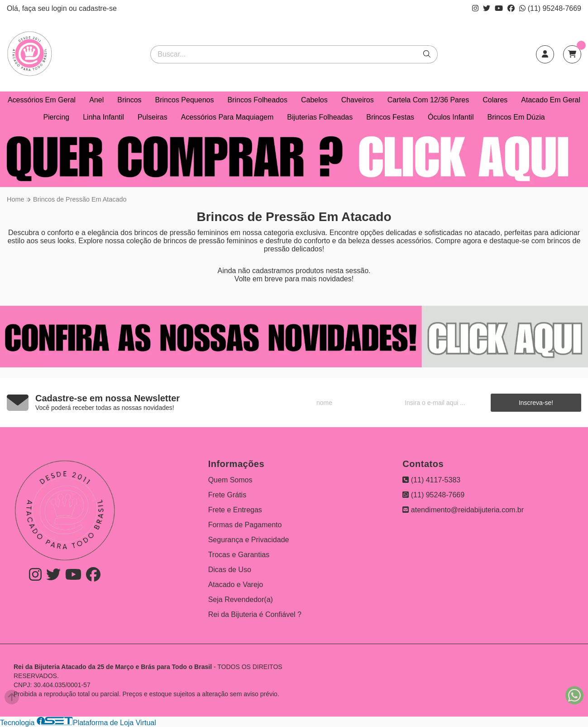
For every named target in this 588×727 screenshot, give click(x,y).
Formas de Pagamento (245, 525)
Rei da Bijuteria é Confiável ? (255, 614)
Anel (96, 100)
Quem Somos (230, 480)
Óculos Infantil (451, 117)
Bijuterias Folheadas (320, 117)
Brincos (129, 100)
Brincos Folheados (257, 100)
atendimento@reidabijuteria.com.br (463, 510)
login (60, 8)
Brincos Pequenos (185, 100)
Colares (495, 100)
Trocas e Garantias (239, 555)
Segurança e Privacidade (249, 540)
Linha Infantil (103, 117)
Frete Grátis (227, 495)
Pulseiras (153, 117)
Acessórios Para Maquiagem (227, 117)
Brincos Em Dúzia (516, 117)
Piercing (56, 117)
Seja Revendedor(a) (241, 599)
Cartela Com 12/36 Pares (428, 100)
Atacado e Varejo (236, 585)
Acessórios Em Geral (42, 100)
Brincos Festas (390, 117)
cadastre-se (98, 8)
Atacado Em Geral (551, 100)
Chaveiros (358, 100)
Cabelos (314, 100)
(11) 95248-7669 (550, 8)
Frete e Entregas (235, 510)
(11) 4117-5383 (431, 480)
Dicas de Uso (230, 570)
